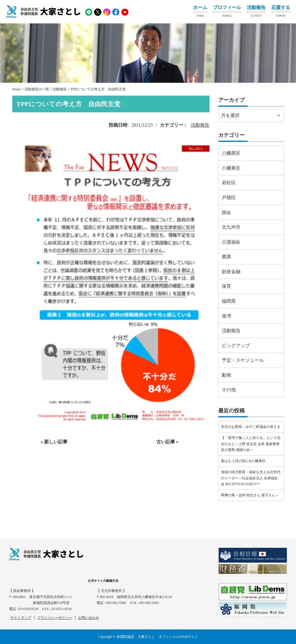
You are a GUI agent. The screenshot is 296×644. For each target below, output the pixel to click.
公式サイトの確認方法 (103, 581)
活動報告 (256, 12)
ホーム (200, 12)
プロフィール (227, 12)
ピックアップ (236, 346)
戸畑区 (229, 198)
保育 (226, 286)
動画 (226, 375)
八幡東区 (231, 168)
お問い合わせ (89, 618)
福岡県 (229, 301)
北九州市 (231, 227)
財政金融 (231, 272)
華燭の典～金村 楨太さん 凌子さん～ (250, 495)
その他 (229, 390)
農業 (226, 257)
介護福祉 (231, 242)
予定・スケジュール (243, 360)
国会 (226, 212)
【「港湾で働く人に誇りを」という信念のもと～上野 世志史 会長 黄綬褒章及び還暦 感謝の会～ (251, 444)
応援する (281, 12)
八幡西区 (231, 153)
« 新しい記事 (54, 442)
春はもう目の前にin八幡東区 (243, 461)
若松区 (229, 183)
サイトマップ (21, 618)
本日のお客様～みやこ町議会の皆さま (251, 427)
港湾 (226, 316)
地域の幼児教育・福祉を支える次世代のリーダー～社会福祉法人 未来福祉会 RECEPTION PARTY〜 (251, 478)
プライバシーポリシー (55, 618)
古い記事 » (167, 442)
